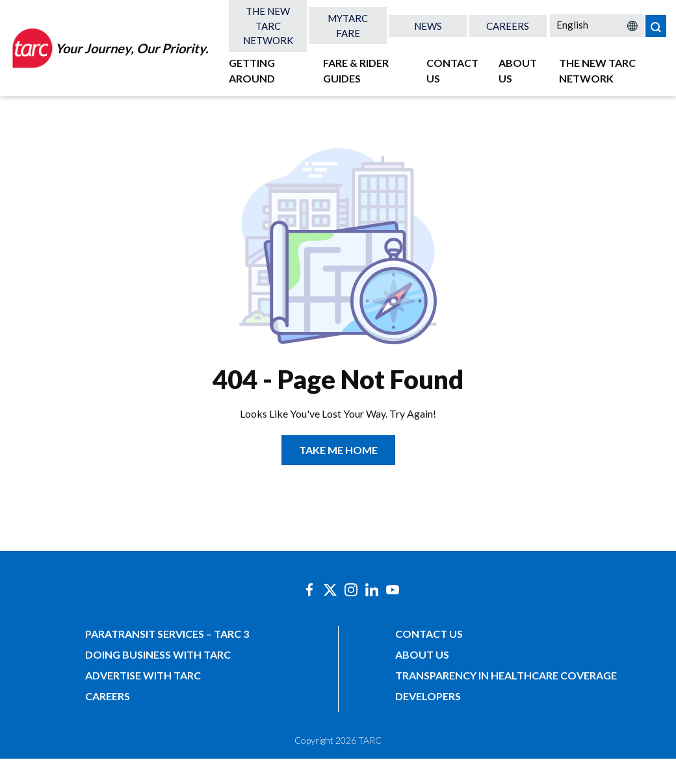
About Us (518, 70)
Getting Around (252, 70)
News (428, 26)
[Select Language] (597, 25)
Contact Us (452, 70)
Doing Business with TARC (158, 654)
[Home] (109, 48)
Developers (428, 696)
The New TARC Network (268, 26)
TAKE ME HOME (338, 450)
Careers (508, 26)
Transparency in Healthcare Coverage (506, 675)
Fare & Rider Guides (356, 70)
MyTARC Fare (348, 26)
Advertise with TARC (143, 675)
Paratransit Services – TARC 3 (167, 634)
